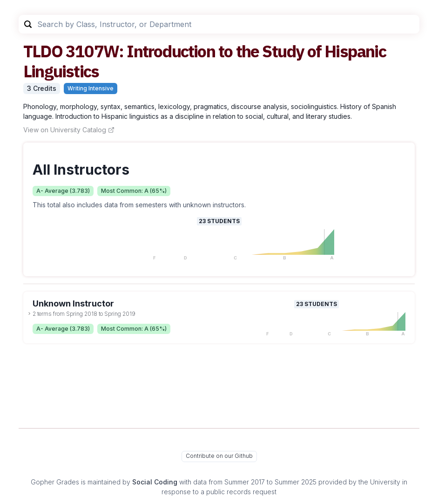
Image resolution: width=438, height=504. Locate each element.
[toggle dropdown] (29, 313)
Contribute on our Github (219, 456)
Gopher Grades (55, 482)
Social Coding (155, 482)
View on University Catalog (69, 130)
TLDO (43, 51)
